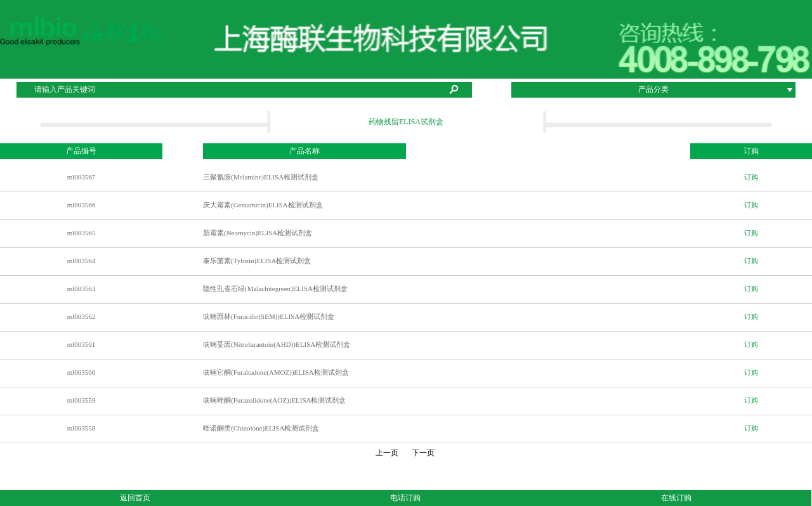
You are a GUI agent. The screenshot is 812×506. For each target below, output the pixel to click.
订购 (751, 177)
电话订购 (405, 498)
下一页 (425, 453)
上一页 (387, 453)
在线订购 (676, 498)
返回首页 (135, 498)
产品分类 (653, 89)
